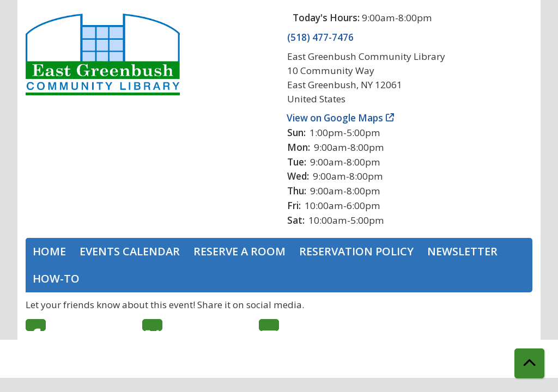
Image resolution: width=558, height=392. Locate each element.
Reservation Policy (356, 251)
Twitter (152, 325)
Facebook (36, 325)
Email (269, 325)
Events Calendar (130, 251)
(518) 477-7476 (320, 37)
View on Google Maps (335, 118)
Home (49, 251)
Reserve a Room (239, 251)
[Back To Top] (529, 363)
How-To (56, 278)
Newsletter (462, 251)
